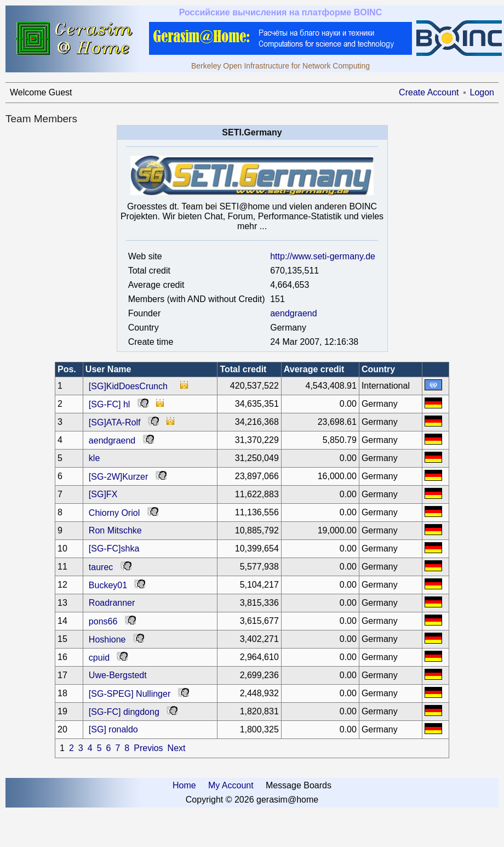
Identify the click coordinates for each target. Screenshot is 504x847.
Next (177, 748)
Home (184, 785)
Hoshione (107, 639)
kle (94, 458)
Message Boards (299, 785)
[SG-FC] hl (110, 404)
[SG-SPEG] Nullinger (130, 694)
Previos (148, 748)
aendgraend (293, 313)
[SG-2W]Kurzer (118, 477)
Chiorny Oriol (114, 513)
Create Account (429, 92)
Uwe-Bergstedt (118, 675)
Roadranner (112, 603)
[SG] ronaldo (113, 729)
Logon (482, 92)
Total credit (243, 369)
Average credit (314, 369)
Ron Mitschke (115, 530)
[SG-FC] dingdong (124, 712)
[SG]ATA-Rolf (115, 422)
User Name (108, 369)
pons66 (103, 621)
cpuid (99, 658)
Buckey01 (108, 585)
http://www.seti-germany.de (323, 256)
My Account (231, 785)
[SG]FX (103, 494)
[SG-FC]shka (114, 548)
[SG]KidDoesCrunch (128, 386)
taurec (101, 567)
